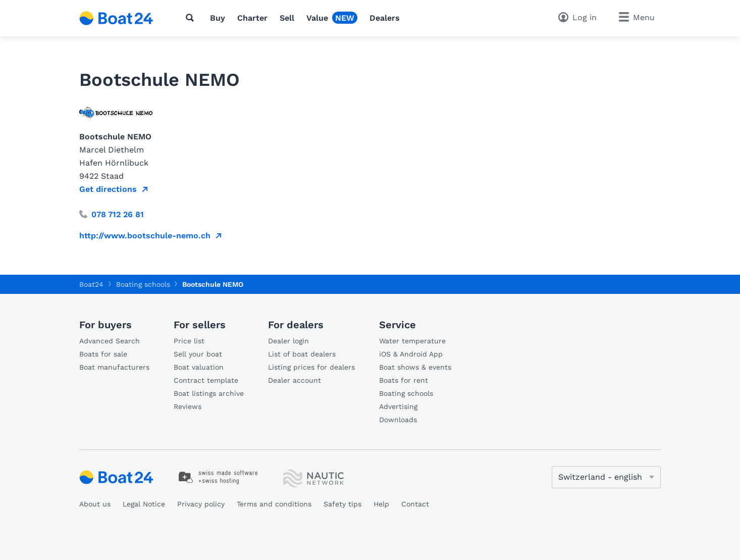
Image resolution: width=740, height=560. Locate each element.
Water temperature (412, 341)
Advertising (398, 406)
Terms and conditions (274, 504)
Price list (189, 341)
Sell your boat (198, 354)
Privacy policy (201, 504)
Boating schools (406, 393)
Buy (218, 18)
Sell (287, 18)
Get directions (108, 189)
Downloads (398, 420)
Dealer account (295, 380)
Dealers (385, 18)
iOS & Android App (411, 354)
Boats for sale (103, 354)
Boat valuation (199, 367)
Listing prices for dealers (311, 367)
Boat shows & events (415, 367)
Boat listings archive (209, 393)
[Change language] (606, 477)
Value (317, 18)
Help (381, 504)
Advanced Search (110, 341)
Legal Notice (144, 504)
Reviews (188, 406)
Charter (252, 18)
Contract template (206, 380)
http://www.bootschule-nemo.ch (145, 236)
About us (95, 504)
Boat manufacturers (114, 367)
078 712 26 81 (112, 214)
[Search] (192, 18)
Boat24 (91, 284)
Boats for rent (404, 380)
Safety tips (342, 504)
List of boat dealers (302, 354)
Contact (415, 504)
